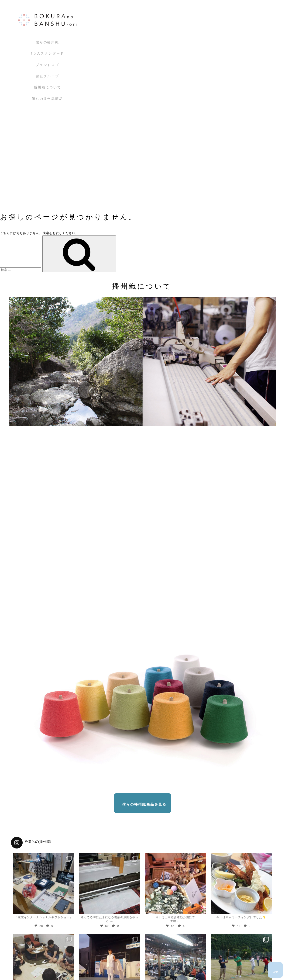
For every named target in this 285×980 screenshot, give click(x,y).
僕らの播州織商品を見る (144, 804)
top (275, 971)
